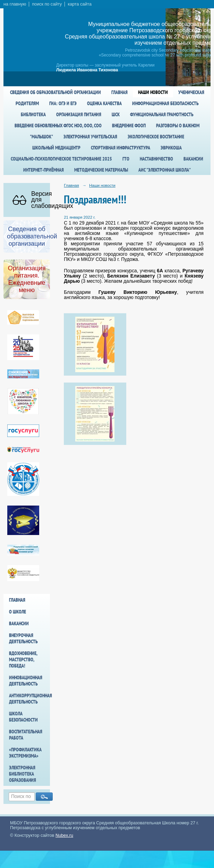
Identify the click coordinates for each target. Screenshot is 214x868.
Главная (119, 92)
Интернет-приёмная (44, 170)
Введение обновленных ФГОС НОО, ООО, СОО (58, 125)
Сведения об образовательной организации (55, 92)
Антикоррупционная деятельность (29, 699)
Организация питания (79, 114)
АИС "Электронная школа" (165, 170)
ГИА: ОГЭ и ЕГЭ (63, 103)
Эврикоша (171, 148)
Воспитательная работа (26, 735)
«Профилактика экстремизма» (25, 753)
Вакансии (193, 159)
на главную (15, 4)
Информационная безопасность (165, 103)
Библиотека (33, 114)
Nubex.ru (64, 835)
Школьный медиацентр (56, 148)
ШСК (116, 114)
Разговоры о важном (178, 125)
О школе (18, 612)
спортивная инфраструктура (121, 148)
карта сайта (80, 4)
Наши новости (153, 92)
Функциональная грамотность (162, 114)
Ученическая (191, 92)
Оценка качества (104, 103)
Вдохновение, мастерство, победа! (23, 659)
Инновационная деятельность (26, 681)
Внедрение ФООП (129, 125)
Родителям (27, 103)
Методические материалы (101, 170)
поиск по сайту (47, 4)
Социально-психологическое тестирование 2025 (61, 159)
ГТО (126, 159)
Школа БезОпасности (23, 717)
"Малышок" (41, 137)
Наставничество (156, 159)
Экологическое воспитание (156, 137)
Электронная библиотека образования (23, 774)
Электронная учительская (90, 137)
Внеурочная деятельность (23, 638)
